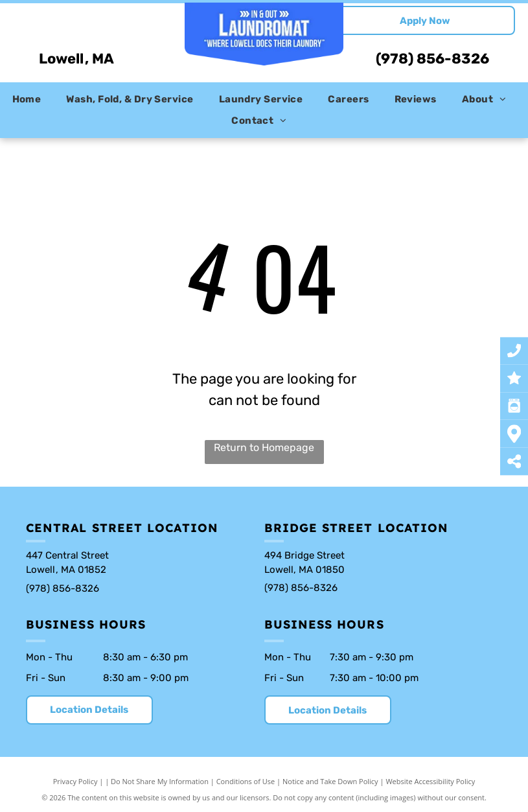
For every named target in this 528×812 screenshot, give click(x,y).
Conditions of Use (246, 781)
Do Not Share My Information (160, 781)
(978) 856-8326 (432, 59)
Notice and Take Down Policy (330, 781)
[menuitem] (32, 99)
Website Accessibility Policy (430, 781)
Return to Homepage (264, 447)
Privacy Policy (75, 781)
